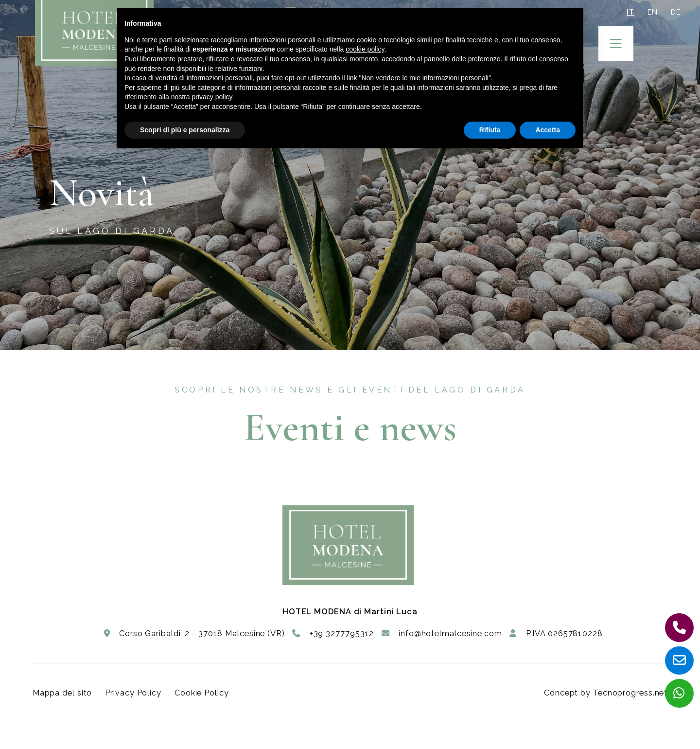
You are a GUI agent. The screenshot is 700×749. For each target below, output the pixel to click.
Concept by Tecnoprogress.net (606, 693)
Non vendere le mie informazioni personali (425, 78)
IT (630, 12)
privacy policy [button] (212, 97)
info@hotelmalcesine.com (442, 633)
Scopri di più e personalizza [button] (185, 130)
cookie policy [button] (365, 49)
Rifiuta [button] (490, 130)
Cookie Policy (202, 693)
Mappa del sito (62, 693)
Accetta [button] (548, 130)
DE (676, 12)
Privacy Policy (133, 693)
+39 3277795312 (333, 633)
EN (653, 12)
